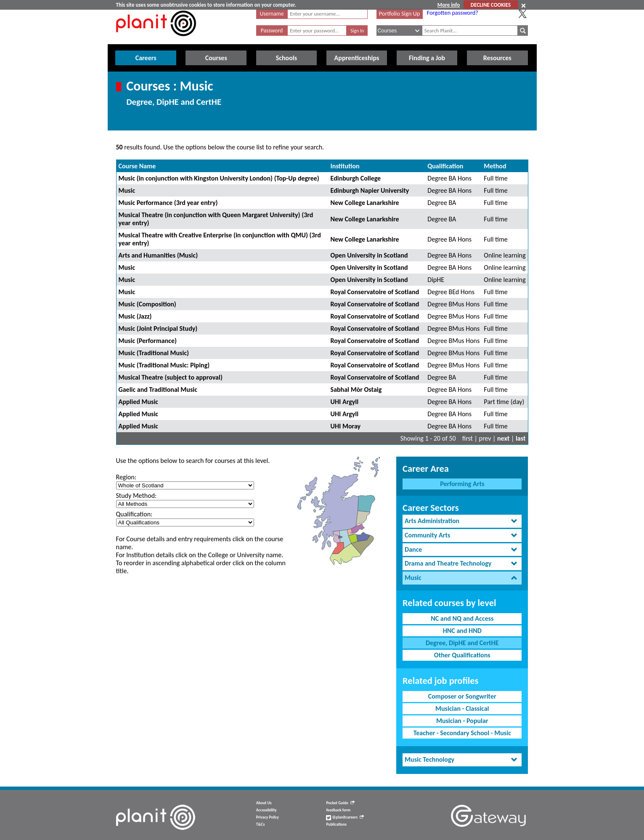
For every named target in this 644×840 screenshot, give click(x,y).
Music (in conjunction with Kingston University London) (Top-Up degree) (219, 178)
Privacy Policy (268, 817)
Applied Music (139, 402)
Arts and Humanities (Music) (158, 255)
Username (272, 14)
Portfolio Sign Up (400, 13)
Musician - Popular (462, 721)
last (521, 438)
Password (272, 31)
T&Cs (260, 824)
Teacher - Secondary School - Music (462, 733)
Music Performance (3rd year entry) (168, 203)
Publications (336, 824)
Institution (345, 166)
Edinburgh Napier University (370, 190)
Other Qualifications (462, 655)
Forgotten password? (453, 13)
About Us (264, 803)
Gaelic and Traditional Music (158, 389)
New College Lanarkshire (365, 203)
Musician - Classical (462, 708)
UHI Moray (346, 426)
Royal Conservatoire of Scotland (375, 292)
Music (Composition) (147, 304)
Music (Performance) (148, 341)
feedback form (338, 810)
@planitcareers (345, 817)
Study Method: (136, 496)
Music (127, 190)
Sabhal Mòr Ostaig (356, 389)
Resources (497, 58)
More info (449, 5)
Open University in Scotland (369, 255)
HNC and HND (462, 631)
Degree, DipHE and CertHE (462, 643)
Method (495, 166)
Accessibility (266, 810)
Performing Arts (462, 484)
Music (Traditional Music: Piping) (164, 365)
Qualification (445, 166)
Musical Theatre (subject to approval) (171, 377)
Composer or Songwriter (462, 696)
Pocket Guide (340, 803)
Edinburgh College (356, 178)
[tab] (462, 521)
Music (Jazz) (135, 316)
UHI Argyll (345, 402)
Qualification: (134, 514)
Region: (126, 477)
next (503, 438)
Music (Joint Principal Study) (158, 328)
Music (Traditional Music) (154, 353)
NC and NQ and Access (462, 618)
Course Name (137, 166)
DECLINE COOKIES (491, 5)
